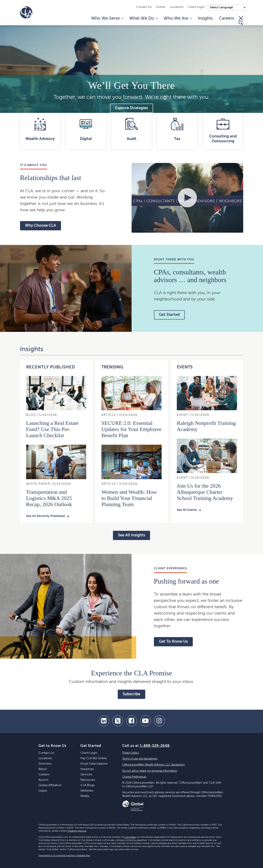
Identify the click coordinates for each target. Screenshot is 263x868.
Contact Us (144, 7)
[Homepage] (26, 13)
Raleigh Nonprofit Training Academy (206, 426)
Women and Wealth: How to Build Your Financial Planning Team (129, 498)
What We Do (143, 18)
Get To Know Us (173, 642)
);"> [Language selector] (227, 8)
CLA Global (130, 837)
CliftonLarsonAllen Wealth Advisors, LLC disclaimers (153, 765)
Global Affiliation (50, 785)
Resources (88, 780)
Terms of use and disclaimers (140, 759)
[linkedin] (104, 721)
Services (86, 775)
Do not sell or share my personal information (150, 771)
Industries (87, 769)
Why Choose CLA (40, 226)
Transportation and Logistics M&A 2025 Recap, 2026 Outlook (49, 498)
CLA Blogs (88, 785)
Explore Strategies (131, 108)
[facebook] (132, 721)
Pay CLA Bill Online (94, 758)
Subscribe (131, 694)
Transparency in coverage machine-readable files (64, 856)
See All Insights (131, 535)
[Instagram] (159, 721)
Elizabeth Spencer (77, 831)
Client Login (196, 7)
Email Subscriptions (94, 764)
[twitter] (118, 721)
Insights (205, 18)
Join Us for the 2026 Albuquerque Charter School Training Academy (205, 492)
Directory (45, 764)
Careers (226, 18)
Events (161, 7)
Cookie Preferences (134, 777)
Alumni (43, 780)
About (43, 769)
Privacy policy (131, 753)
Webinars (87, 791)
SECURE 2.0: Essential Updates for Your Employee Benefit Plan (131, 429)
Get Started (169, 315)
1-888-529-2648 (155, 746)
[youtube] (145, 721)
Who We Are (178, 18)
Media (85, 796)
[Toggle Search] (241, 21)
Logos (43, 791)
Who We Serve (107, 18)
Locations (177, 7)
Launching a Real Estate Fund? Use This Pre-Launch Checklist (52, 429)
